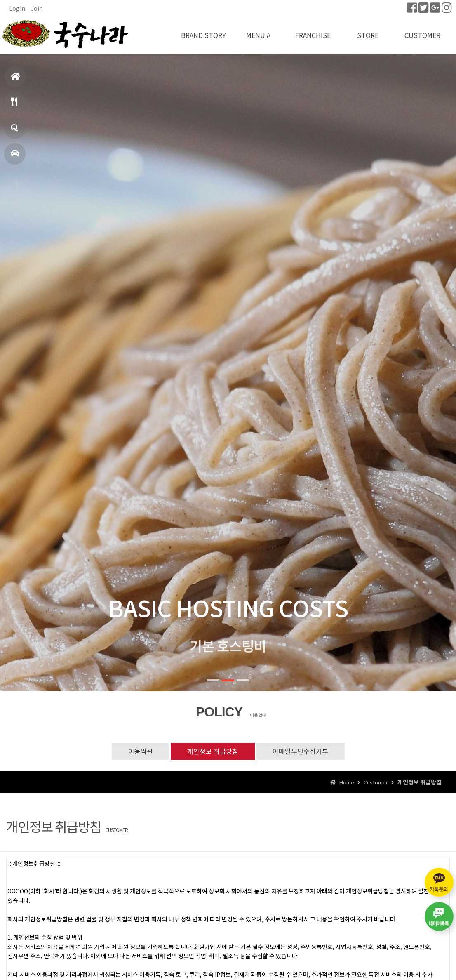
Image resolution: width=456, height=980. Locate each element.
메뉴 (14, 105)
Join (37, 8)
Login (17, 8)
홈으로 (15, 80)
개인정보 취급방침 (213, 751)
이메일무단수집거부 (300, 751)
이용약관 (141, 751)
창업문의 (14, 131)
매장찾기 (15, 157)
